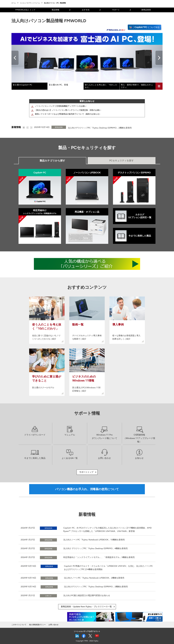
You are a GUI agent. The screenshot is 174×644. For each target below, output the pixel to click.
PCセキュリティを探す (122, 161)
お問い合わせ (53, 625)
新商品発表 (146, 10)
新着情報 (16, 127)
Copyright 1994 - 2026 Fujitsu (87, 641)
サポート (116, 10)
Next (159, 58)
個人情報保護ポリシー (37, 625)
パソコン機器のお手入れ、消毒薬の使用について (87, 489)
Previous (15, 58)
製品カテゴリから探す (52, 161)
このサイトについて (19, 625)
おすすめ (86, 10)
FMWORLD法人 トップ (25, 10)
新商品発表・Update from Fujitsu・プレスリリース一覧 (86, 607)
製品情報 (55, 10)
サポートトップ (86, 472)
